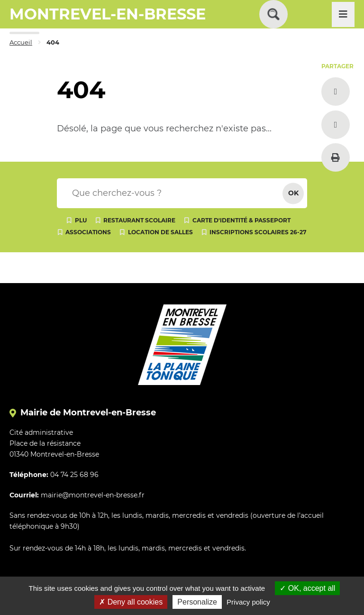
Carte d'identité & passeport (241, 220)
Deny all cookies (131, 602)
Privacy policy (248, 602)
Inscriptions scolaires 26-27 (258, 232)
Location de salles (160, 232)
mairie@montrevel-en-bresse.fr (93, 495)
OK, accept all (307, 588)
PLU (81, 220)
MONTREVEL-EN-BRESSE (108, 14)
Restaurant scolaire (139, 220)
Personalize (197, 602)
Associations (88, 232)
